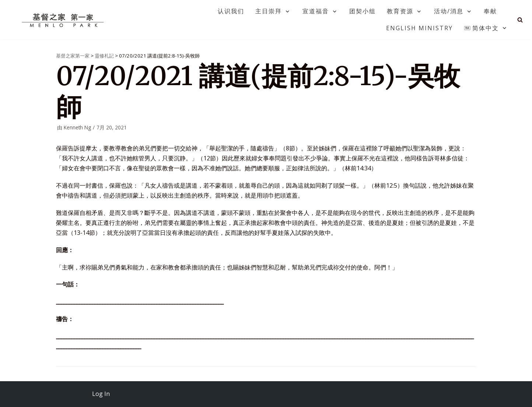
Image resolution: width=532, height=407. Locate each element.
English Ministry (419, 28)
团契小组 (363, 11)
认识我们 (231, 11)
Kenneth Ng (77, 127)
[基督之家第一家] (64, 20)
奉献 (490, 11)
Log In (101, 394)
